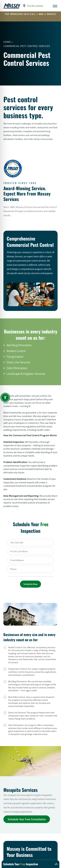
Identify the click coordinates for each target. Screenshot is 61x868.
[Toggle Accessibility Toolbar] (5, 397)
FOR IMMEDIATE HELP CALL (31, 14)
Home (7, 42)
